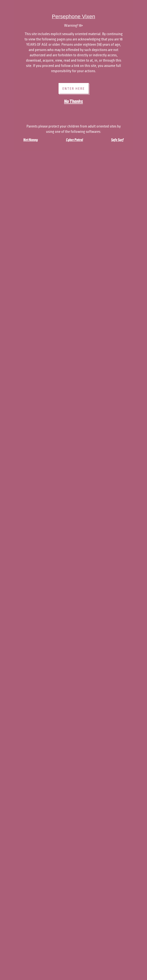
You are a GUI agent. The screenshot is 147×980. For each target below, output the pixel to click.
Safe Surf (117, 140)
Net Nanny (31, 140)
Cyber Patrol (75, 140)
